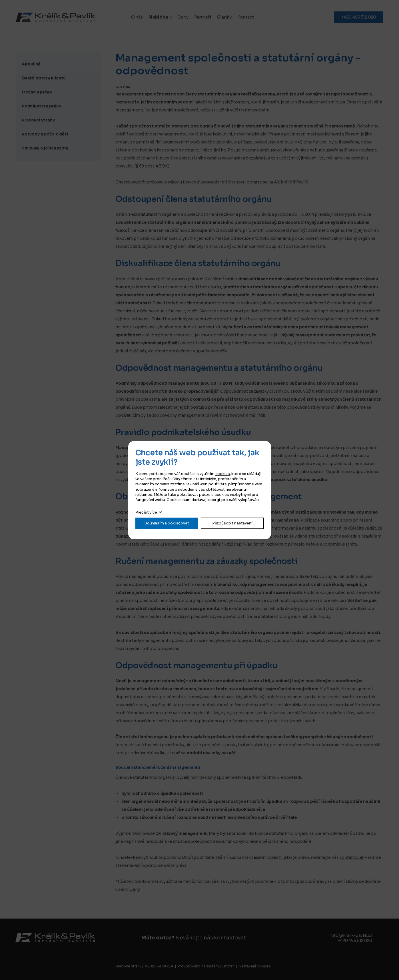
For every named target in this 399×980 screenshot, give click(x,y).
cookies (223, 474)
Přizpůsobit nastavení (232, 523)
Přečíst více (146, 512)
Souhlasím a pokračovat (167, 523)
